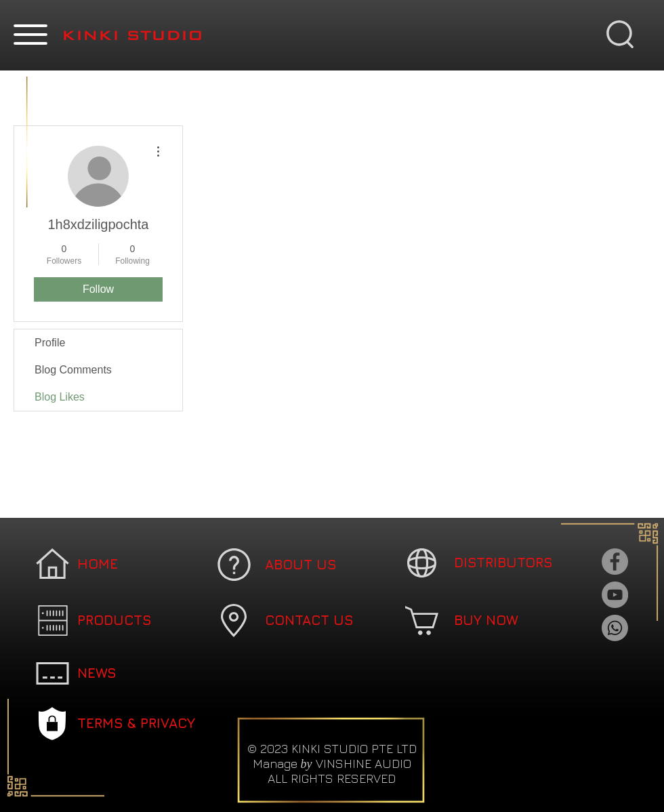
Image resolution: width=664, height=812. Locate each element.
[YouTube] (615, 595)
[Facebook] (615, 562)
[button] (30, 35)
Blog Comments (73, 370)
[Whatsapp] (615, 628)
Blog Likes (60, 397)
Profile (50, 343)
